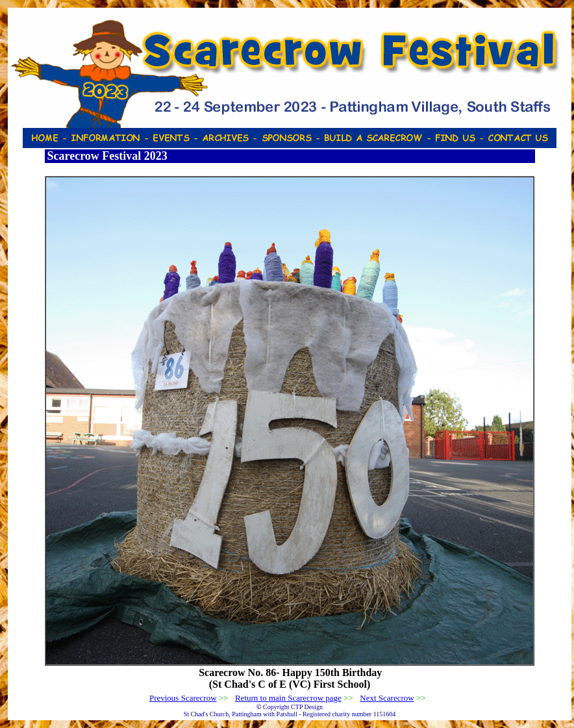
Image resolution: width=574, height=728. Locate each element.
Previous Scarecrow (183, 698)
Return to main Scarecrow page (288, 698)
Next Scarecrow (387, 698)
